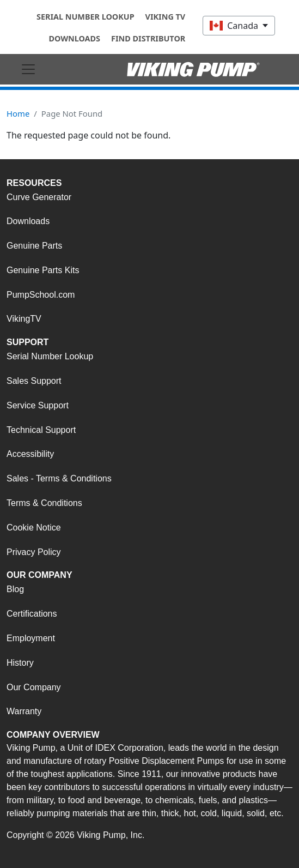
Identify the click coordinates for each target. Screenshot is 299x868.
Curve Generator (39, 197)
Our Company (34, 687)
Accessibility (30, 454)
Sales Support (34, 381)
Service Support (38, 405)
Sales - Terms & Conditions (59, 478)
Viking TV (166, 17)
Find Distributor (148, 38)
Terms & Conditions (44, 503)
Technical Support (41, 430)
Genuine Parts (34, 246)
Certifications (32, 614)
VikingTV (24, 319)
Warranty (24, 711)
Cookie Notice (34, 528)
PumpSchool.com (41, 295)
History (20, 663)
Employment (31, 638)
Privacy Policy (34, 552)
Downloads (74, 38)
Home (18, 113)
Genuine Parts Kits (43, 270)
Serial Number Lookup (86, 17)
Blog (15, 589)
